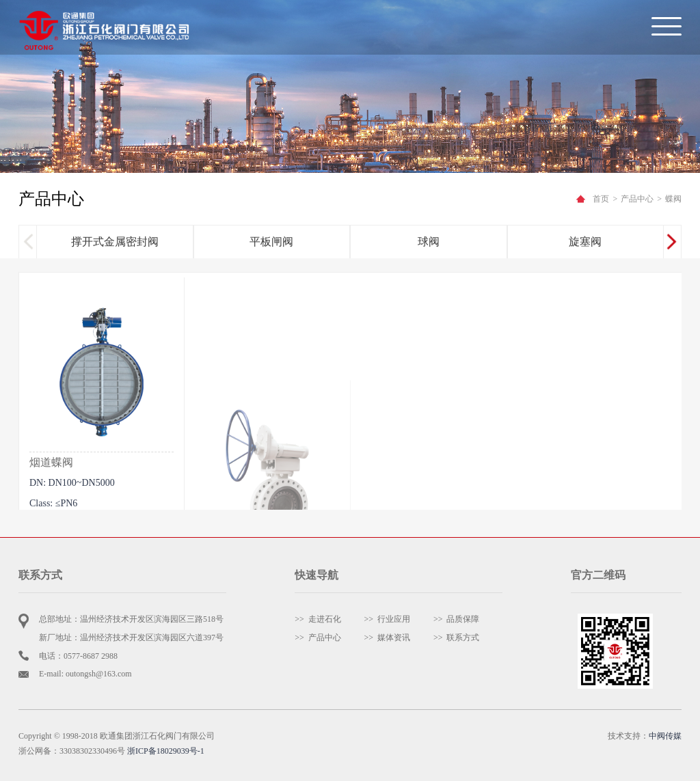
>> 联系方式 (457, 638)
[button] (672, 243)
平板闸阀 (271, 242)
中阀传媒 (665, 736)
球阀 (429, 242)
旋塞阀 (585, 242)
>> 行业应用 (388, 619)
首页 (601, 199)
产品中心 (637, 199)
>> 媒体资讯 (388, 638)
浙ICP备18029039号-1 (166, 751)
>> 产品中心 (318, 638)
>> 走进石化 (318, 619)
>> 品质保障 (457, 619)
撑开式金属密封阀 (115, 242)
